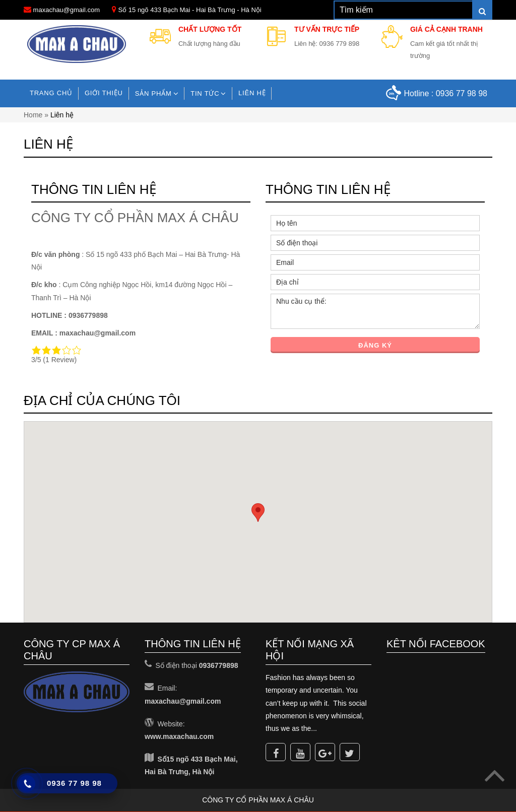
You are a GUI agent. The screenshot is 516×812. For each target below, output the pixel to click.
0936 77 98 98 (462, 93)
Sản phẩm (153, 93)
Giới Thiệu (104, 93)
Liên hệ (252, 93)
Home (33, 115)
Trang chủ (51, 93)
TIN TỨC (205, 93)
